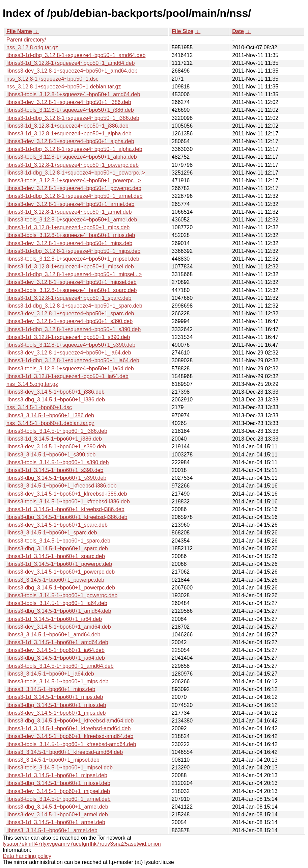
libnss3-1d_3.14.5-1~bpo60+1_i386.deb (54, 439)
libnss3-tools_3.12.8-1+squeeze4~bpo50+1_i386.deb (70, 110)
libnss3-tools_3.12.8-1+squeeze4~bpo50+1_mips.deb (71, 235)
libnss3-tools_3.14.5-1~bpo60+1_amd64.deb (60, 666)
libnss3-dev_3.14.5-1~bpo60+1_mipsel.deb (58, 791)
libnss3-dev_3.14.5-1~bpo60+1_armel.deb (57, 814)
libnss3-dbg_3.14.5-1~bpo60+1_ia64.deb (56, 658)
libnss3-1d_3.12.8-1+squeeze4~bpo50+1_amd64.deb (71, 63)
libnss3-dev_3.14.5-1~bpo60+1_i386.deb (55, 392)
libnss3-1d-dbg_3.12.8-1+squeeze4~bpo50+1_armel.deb (74, 196)
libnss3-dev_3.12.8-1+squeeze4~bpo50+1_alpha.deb (70, 141)
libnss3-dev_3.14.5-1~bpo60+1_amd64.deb (59, 627)
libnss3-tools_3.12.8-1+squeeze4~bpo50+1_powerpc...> (74, 180)
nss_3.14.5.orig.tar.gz (32, 384)
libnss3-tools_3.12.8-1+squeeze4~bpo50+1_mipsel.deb (73, 259)
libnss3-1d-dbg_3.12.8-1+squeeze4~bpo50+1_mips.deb (73, 251)
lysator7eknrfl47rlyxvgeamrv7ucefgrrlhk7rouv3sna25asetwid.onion (82, 844)
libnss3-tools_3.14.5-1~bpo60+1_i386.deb (57, 431)
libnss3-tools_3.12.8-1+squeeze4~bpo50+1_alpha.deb (72, 157)
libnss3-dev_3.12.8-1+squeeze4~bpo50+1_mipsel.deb (72, 282)
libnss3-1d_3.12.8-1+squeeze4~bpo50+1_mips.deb (68, 227)
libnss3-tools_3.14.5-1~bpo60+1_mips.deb (57, 681)
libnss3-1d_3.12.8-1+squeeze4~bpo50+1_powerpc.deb (73, 165)
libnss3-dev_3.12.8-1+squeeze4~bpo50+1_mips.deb (69, 243)
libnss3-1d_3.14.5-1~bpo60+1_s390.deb (55, 470)
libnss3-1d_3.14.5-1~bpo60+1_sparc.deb (56, 556)
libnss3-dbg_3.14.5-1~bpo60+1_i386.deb (56, 400)
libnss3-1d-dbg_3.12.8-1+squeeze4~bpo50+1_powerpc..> (76, 173)
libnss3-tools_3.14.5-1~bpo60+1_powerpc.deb (62, 595)
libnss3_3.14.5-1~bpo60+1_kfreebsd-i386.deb (61, 486)
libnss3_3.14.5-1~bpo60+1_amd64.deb (53, 635)
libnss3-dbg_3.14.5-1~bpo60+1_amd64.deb (59, 611)
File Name (19, 31)
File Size (183, 31)
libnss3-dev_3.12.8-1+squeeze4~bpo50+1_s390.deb (69, 321)
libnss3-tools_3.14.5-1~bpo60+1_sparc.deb (58, 541)
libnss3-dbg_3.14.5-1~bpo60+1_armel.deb (57, 807)
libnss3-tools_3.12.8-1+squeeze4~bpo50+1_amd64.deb (73, 94)
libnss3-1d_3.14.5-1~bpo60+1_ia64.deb (54, 619)
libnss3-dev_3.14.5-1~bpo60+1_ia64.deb (55, 650)
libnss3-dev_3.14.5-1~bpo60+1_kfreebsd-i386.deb (67, 494)
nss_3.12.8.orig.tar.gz (32, 47)
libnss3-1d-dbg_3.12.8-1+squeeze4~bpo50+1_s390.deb (74, 329)
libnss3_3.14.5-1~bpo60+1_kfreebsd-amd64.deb (65, 752)
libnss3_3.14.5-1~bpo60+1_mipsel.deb (53, 760)
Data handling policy (27, 856)
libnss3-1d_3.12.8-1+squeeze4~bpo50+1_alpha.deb (69, 134)
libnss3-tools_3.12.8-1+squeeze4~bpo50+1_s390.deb (71, 345)
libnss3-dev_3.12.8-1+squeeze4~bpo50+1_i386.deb (69, 102)
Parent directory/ (26, 40)
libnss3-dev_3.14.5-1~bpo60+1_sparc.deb (57, 525)
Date (238, 31)
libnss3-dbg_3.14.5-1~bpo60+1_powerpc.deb (61, 588)
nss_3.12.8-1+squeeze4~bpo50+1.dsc (52, 79)
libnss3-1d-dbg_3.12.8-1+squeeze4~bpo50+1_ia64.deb (73, 360)
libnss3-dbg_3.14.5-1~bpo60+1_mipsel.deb (58, 783)
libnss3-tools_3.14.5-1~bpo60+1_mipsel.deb (60, 768)
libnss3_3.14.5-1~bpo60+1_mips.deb (51, 689)
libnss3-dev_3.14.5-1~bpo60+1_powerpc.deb (61, 572)
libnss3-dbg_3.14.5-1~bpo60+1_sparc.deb (57, 548)
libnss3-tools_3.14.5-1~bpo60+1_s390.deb (58, 462)
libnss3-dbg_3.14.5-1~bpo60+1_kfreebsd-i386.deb (67, 517)
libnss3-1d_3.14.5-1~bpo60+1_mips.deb (55, 697)
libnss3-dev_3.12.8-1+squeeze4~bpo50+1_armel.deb (70, 204)
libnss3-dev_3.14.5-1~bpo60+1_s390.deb (56, 446)
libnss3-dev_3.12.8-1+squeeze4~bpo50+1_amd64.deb (72, 71)
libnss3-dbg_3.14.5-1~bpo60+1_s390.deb (56, 478)
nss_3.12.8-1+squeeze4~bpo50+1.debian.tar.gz (64, 87)
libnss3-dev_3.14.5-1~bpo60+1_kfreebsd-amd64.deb (70, 736)
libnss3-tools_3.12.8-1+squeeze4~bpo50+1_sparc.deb (72, 290)
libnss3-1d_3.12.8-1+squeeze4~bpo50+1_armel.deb (69, 212)
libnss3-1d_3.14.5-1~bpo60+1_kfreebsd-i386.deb (65, 509)
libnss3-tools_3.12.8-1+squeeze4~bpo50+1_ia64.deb (70, 369)
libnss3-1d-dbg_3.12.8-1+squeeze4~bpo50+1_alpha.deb (74, 149)
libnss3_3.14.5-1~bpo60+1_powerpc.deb (55, 580)
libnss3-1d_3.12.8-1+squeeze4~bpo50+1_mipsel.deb (70, 267)
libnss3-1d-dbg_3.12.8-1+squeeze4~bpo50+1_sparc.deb (74, 306)
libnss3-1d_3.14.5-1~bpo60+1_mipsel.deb (57, 775)
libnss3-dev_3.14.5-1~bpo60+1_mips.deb (56, 713)
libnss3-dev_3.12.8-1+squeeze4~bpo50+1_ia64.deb (69, 353)
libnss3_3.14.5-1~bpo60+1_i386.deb (50, 415)
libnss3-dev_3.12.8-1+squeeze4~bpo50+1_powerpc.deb (74, 188)
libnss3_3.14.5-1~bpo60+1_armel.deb (52, 830)
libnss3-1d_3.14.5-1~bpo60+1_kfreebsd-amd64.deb (68, 728)
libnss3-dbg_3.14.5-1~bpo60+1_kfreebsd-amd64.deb (70, 721)
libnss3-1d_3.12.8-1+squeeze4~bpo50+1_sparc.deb (69, 298)
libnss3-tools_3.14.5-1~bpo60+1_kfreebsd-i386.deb (68, 502)
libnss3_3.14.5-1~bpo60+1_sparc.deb (52, 533)
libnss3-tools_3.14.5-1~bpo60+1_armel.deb (59, 799)
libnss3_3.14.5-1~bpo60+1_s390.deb (51, 455)
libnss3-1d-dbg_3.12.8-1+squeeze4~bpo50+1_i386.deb (73, 118)
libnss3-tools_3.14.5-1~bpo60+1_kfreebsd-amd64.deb (71, 744)
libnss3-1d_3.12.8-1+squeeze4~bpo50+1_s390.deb (68, 337)
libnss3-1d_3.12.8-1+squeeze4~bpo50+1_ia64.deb (67, 376)
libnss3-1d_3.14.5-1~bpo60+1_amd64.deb (57, 642)
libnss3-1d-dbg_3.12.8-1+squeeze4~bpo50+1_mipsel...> (74, 274)
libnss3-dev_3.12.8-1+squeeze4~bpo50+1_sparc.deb (70, 313)
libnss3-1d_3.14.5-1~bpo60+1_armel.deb (56, 822)
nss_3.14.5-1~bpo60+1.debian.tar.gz (50, 423)
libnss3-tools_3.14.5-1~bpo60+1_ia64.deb (57, 603)
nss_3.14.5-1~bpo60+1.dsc (39, 407)
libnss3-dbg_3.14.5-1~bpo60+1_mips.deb (56, 705)
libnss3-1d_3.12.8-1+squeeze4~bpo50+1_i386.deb (67, 126)
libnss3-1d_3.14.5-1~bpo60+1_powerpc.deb (59, 564)
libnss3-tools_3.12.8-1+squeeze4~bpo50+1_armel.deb (72, 220)
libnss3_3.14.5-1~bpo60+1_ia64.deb (50, 674)
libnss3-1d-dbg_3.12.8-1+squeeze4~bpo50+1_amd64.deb (76, 55)
